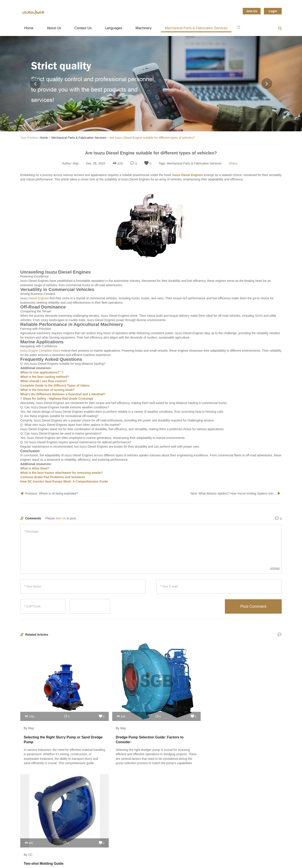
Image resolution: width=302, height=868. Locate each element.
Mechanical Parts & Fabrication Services (196, 28)
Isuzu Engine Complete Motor (40, 351)
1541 (30, 700)
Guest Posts (29, 767)
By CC (161, 712)
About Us (54, 28)
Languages (114, 28)
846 (95, 700)
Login (273, 11)
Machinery (144, 28)
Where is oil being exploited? (58, 493)
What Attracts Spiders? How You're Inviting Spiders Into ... (238, 493)
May (76, 163)
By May (29, 712)
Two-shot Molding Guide (177, 721)
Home (29, 28)
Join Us (252, 11)
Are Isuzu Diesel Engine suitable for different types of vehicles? (152, 138)
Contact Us (83, 28)
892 (162, 700)
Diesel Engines (38, 298)
